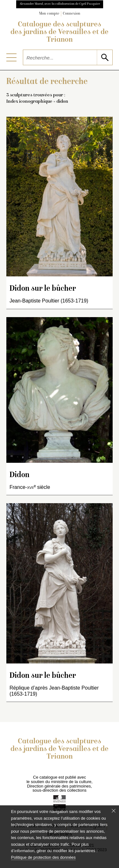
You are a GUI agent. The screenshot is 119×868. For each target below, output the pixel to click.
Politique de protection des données (43, 857)
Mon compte (49, 14)
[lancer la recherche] (105, 57)
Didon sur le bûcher (43, 289)
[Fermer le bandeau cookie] (114, 811)
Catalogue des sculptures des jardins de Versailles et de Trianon (60, 32)
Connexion (72, 14)
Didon (20, 475)
